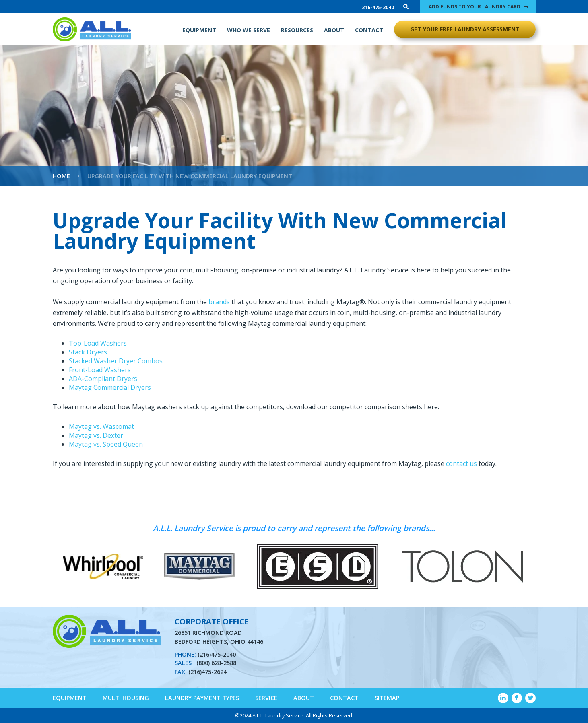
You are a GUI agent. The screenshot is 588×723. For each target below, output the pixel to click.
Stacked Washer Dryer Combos (116, 361)
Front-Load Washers (100, 370)
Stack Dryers (88, 352)
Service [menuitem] (266, 698)
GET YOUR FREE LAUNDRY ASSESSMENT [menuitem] (465, 29)
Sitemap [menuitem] (387, 698)
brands (219, 302)
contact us (461, 463)
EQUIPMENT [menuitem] (199, 30)
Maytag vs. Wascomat (101, 426)
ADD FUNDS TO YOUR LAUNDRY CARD (475, 7)
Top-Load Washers (98, 343)
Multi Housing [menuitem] (126, 698)
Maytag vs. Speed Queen (106, 444)
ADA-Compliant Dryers (103, 379)
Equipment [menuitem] (70, 698)
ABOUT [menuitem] (334, 30)
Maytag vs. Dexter (96, 435)
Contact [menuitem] (344, 698)
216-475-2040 (378, 7)
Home (61, 176)
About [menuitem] (304, 698)
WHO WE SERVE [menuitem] (249, 30)
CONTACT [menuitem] (369, 30)
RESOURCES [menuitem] (297, 30)
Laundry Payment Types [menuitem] (202, 698)
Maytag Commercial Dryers (110, 387)
